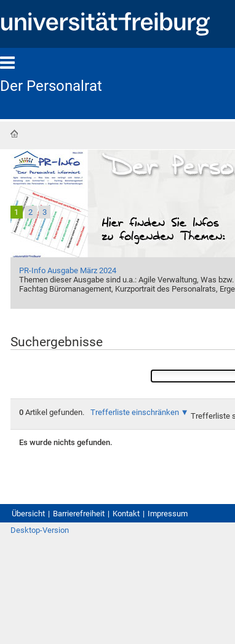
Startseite (14, 134)
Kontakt (126, 514)
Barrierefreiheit (79, 514)
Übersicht (28, 514)
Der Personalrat (51, 86)
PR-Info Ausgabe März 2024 (68, 270)
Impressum (168, 514)
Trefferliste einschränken (135, 412)
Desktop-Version (40, 530)
